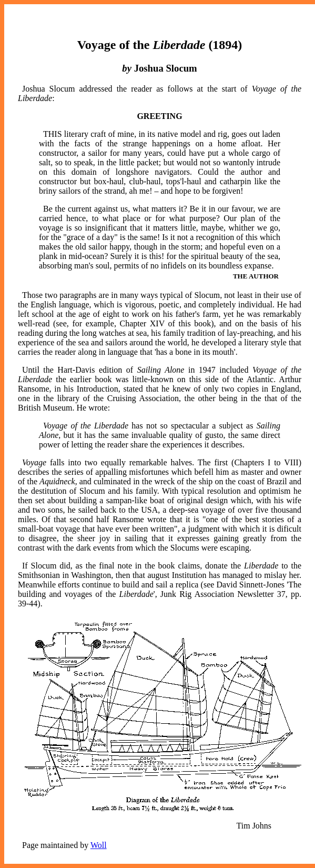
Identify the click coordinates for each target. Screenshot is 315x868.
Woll (99, 845)
